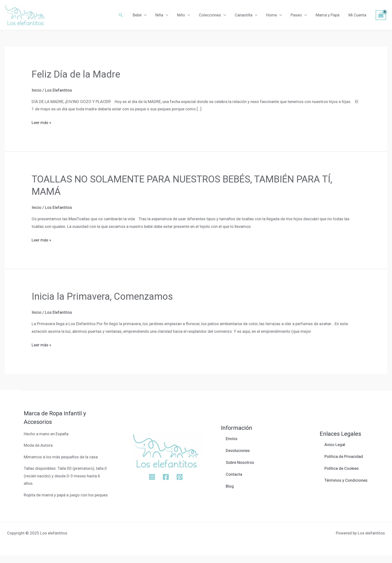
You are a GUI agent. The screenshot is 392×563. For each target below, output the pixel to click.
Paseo (299, 15)
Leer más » (41, 122)
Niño (187, 15)
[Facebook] (166, 477)
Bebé (145, 15)
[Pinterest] (180, 477)
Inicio (37, 90)
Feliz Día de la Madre (76, 74)
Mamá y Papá (329, 15)
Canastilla (248, 15)
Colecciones (215, 15)
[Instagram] (152, 477)
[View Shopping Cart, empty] (381, 15)
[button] (129, 15)
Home (275, 15)
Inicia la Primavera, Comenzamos (102, 296)
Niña (166, 15)
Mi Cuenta (358, 15)
